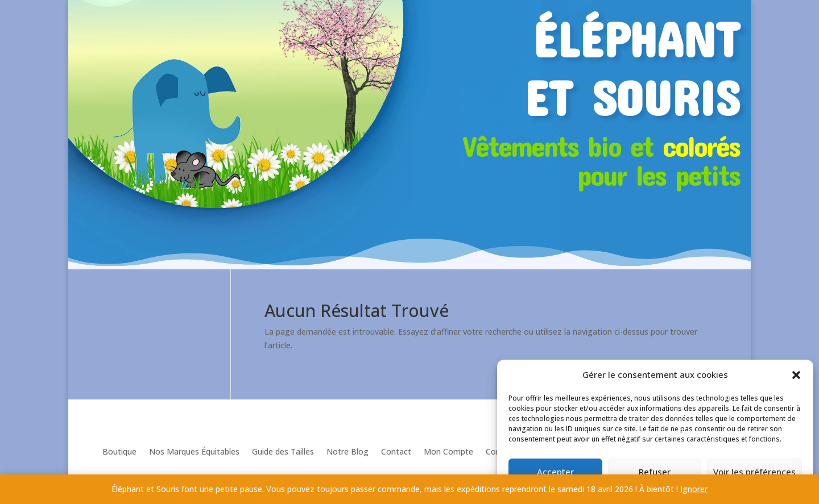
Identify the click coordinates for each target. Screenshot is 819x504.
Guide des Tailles (283, 451)
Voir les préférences (754, 472)
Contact (396, 451)
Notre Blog (348, 451)
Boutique (119, 451)
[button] (796, 375)
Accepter (555, 472)
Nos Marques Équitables (194, 451)
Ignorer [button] (694, 489)
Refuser (655, 472)
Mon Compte (448, 451)
